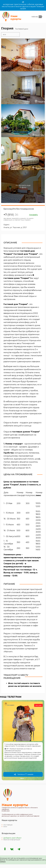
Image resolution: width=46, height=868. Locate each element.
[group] (23, 740)
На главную (8, 824)
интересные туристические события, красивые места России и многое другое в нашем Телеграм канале (23, 5)
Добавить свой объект (12, 837)
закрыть (3, 861)
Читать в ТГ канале (24, 774)
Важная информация (12, 839)
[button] (21, 778)
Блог (5, 826)
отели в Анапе (10, 34)
